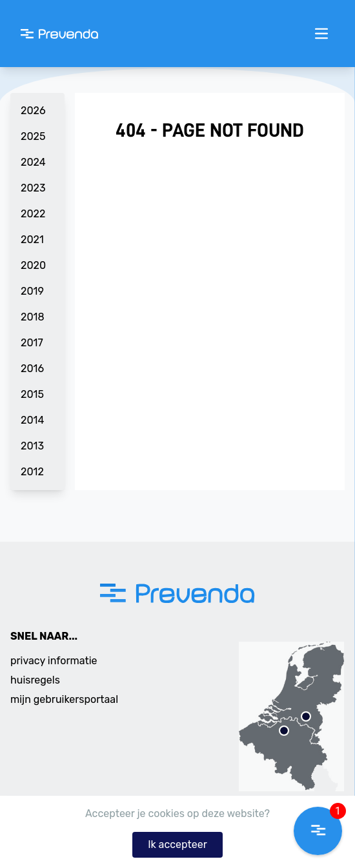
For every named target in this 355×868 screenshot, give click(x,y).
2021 (32, 240)
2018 (33, 317)
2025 (33, 136)
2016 (32, 369)
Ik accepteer (177, 844)
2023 (33, 188)
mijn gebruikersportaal (64, 699)
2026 (33, 111)
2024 (33, 162)
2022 (33, 214)
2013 (32, 446)
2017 (32, 343)
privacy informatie (54, 661)
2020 (33, 265)
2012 (32, 472)
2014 (32, 420)
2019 (32, 291)
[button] (318, 831)
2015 (32, 394)
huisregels (35, 680)
